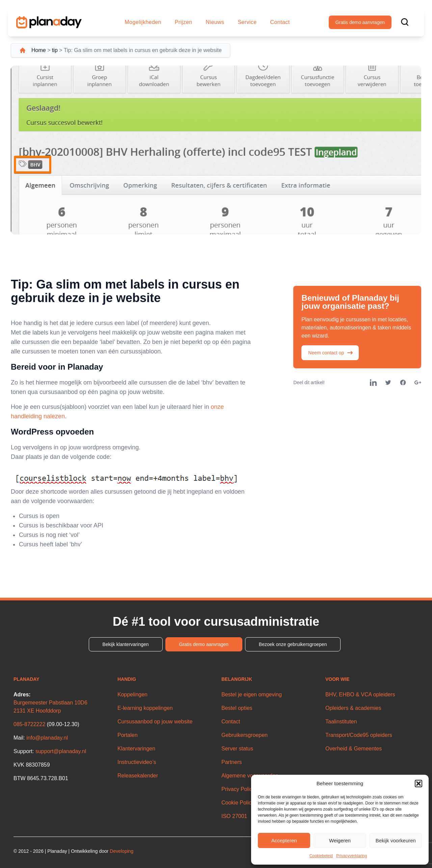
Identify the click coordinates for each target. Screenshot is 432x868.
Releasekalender (138, 776)
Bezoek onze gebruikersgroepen (293, 644)
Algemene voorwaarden (250, 776)
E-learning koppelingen (145, 708)
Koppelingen (132, 695)
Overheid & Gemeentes (354, 749)
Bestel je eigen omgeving (252, 695)
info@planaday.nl (47, 738)
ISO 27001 (234, 816)
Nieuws (215, 22)
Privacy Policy (238, 789)
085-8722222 (29, 724)
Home (39, 50)
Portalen (128, 735)
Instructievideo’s (137, 762)
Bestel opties (237, 708)
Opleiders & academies (353, 708)
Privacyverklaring (352, 856)
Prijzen (184, 22)
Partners (232, 762)
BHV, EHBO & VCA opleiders (360, 695)
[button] (418, 784)
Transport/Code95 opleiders (359, 735)
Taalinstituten (341, 722)
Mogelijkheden (143, 22)
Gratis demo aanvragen (360, 22)
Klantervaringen (136, 749)
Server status (237, 749)
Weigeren (340, 840)
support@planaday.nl (61, 751)
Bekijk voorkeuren (396, 840)
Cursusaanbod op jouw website (155, 722)
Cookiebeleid (321, 856)
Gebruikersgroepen (245, 735)
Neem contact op (331, 353)
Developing (122, 851)
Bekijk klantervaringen (126, 644)
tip (55, 50)
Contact (280, 22)
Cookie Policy (238, 803)
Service (247, 22)
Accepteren (284, 840)
